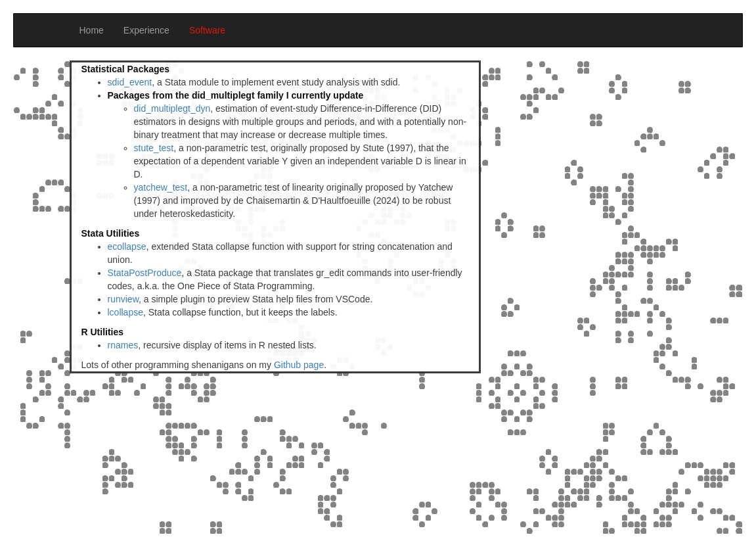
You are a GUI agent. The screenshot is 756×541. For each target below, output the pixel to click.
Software (207, 30)
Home (92, 30)
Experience (146, 30)
